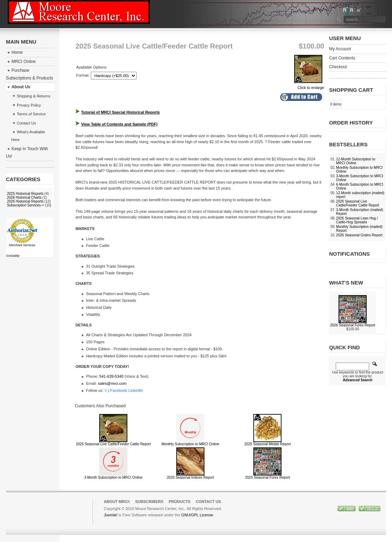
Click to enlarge (309, 85)
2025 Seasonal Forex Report (267, 477)
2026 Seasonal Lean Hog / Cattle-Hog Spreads (357, 220)
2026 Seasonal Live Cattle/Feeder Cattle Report (113, 444)
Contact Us (208, 502)
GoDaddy (13, 256)
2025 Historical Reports (25, 194)
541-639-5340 (111, 376)
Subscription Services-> (26, 205)
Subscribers (149, 502)
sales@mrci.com (112, 383)
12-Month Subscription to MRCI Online (356, 161)
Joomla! (111, 515)
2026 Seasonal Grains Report (359, 235)
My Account (340, 49)
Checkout (338, 67)
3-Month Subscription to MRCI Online (113, 477)
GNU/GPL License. (198, 515)
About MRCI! (117, 502)
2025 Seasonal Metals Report (267, 444)
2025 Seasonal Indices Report (190, 477)
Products (179, 502)
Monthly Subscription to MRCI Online (190, 444)
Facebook (119, 390)
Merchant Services (22, 245)
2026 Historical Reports (25, 201)
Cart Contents (342, 58)
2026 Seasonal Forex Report (353, 325)
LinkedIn (136, 390)
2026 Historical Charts (24, 197)
